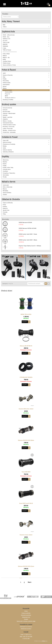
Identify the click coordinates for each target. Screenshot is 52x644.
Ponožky (5, 212)
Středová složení (7, 90)
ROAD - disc (6, 37)
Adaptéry (5, 119)
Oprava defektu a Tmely (9, 65)
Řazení (5, 86)
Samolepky (6, 175)
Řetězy (5, 88)
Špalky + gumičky (7, 117)
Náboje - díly (6, 57)
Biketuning (6, 160)
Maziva (5, 189)
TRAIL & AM (6, 42)
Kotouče (5, 110)
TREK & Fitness (7, 50)
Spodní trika (6, 210)
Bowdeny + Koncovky (9, 127)
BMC (4, 25)
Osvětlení (5, 171)
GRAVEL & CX (6, 39)
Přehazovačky (7, 83)
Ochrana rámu (7, 169)
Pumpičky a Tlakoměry (9, 173)
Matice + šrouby (7, 121)
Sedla (4, 148)
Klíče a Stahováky (8, 187)
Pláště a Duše (6, 63)
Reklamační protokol (26, 629)
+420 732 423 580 (27, 637)
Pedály (5, 79)
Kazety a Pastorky (8, 75)
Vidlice (5, 27)
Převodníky (6, 81)
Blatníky (5, 162)
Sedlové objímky (7, 150)
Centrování (6, 185)
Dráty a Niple (6, 54)
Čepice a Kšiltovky (8, 203)
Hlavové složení (7, 142)
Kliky (4, 77)
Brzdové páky (6, 112)
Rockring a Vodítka (8, 100)
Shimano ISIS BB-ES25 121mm (26, 566)
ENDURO (5, 44)
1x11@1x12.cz (28, 635)
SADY (4, 73)
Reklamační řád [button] (26, 617)
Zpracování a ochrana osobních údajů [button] (26, 621)
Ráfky (4, 59)
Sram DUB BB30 (26, 472)
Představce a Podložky (9, 144)
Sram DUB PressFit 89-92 (26, 503)
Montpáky (5, 191)
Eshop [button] (26, 611)
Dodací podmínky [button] (26, 613)
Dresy (4, 205)
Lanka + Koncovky (8, 128)
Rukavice (5, 208)
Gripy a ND (6, 140)
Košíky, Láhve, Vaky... (8, 167)
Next (30, 582)
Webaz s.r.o (45, 641)
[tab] (46, 284)
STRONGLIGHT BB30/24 (26, 377)
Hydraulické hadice (8, 123)
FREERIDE (5, 46)
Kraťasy (5, 206)
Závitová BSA (9, 92)
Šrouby (5, 177)
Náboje (5, 56)
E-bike (4, 48)
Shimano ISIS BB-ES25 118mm (26, 440)
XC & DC (5, 41)
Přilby (4, 214)
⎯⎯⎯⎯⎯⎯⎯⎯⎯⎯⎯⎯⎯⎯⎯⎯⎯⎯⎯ (10, 52)
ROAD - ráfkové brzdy (9, 35)
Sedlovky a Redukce (8, 152)
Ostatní (5, 194)
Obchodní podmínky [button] (26, 615)
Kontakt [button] (26, 619)
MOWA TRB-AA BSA (26, 314)
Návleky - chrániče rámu (9, 130)
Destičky (5, 115)
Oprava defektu (7, 193)
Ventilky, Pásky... (7, 61)
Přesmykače (6, 85)
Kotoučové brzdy (7, 108)
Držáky (5, 166)
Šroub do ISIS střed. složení (26, 409)
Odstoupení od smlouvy (26, 627)
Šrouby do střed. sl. (10, 98)
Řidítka (5, 146)
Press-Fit (7, 94)
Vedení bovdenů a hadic (9, 125)
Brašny (5, 164)
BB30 (6, 96)
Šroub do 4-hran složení (26, 535)
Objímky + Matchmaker (9, 113)
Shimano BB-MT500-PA (26, 346)
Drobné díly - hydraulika (9, 132)
